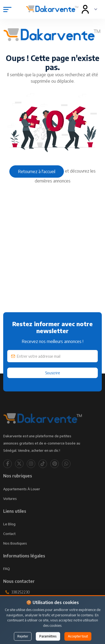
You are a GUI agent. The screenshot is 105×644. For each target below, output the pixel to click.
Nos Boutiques (15, 551)
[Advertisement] (52, 259)
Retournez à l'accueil (37, 172)
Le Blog (9, 532)
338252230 (21, 600)
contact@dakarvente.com (34, 612)
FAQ (7, 576)
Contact (9, 541)
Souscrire (53, 373)
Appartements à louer (22, 497)
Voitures (10, 506)
